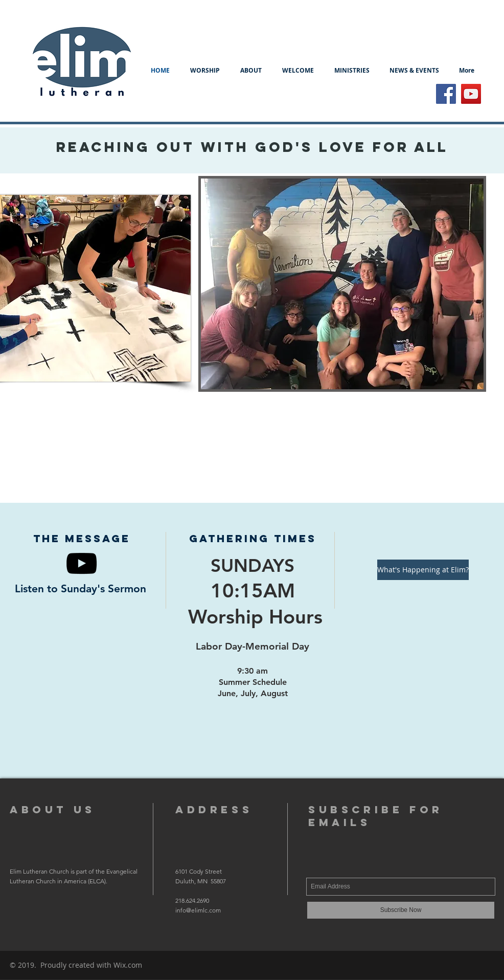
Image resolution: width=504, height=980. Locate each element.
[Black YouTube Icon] (82, 563)
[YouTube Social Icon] (471, 94)
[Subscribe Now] (401, 910)
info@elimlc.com (198, 910)
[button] (251, 70)
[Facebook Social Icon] (446, 94)
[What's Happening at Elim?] (423, 570)
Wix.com (128, 965)
